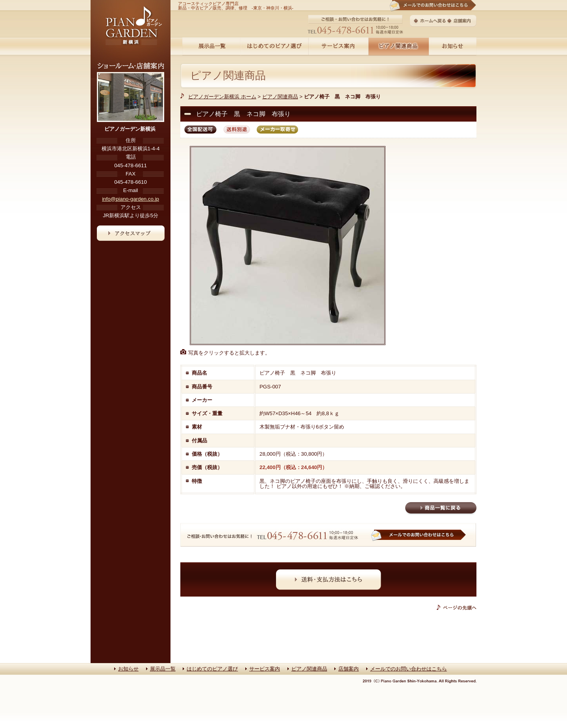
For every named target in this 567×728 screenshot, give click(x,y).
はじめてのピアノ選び (212, 669)
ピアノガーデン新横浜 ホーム (222, 97)
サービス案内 (265, 669)
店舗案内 (348, 669)
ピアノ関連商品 (228, 76)
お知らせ (128, 669)
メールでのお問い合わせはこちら (409, 669)
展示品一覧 (163, 669)
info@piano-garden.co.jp (131, 199)
